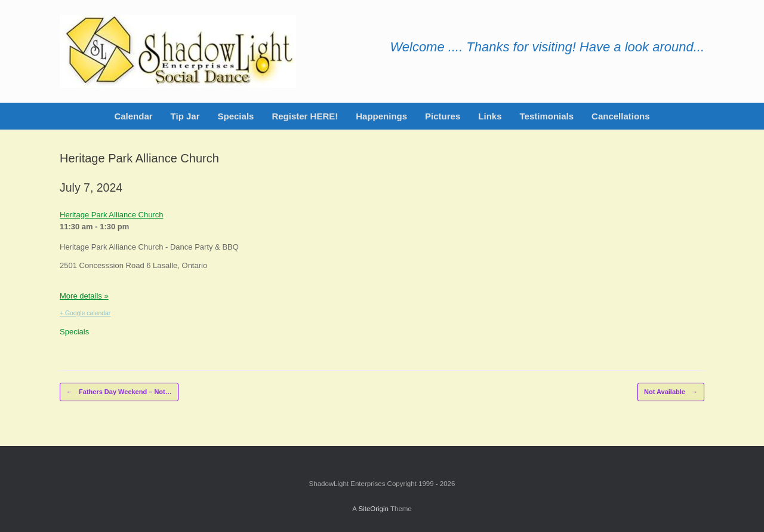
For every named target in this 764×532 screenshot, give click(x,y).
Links (490, 116)
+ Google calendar (85, 313)
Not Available (671, 392)
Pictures (443, 116)
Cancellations (621, 116)
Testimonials (546, 116)
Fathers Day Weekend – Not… (119, 392)
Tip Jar (185, 116)
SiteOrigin (373, 509)
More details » (84, 296)
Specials (236, 116)
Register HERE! (305, 116)
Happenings (381, 116)
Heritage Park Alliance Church (111, 215)
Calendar (133, 116)
